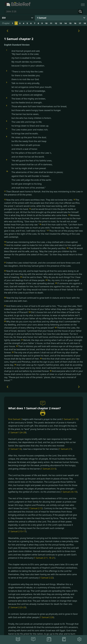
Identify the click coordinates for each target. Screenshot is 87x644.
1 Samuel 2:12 (35, 508)
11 (51, 23)
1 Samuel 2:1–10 (70, 419)
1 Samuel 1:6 (15, 449)
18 (85, 23)
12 (56, 23)
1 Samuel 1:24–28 (17, 432)
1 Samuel (42, 18)
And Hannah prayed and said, (46, 58)
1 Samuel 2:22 (46, 578)
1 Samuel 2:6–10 (69, 492)
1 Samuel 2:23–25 (17, 607)
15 (70, 23)
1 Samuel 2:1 (65, 449)
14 (65, 23)
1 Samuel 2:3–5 (48, 469)
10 (46, 23)
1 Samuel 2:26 (47, 617)
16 (75, 23)
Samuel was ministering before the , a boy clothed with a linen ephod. (41, 242)
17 (80, 23)
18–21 (52, 558)
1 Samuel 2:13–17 (17, 531)
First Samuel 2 (15, 419)
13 (61, 23)
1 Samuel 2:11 (41, 558)
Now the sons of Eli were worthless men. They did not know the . (39, 200)
